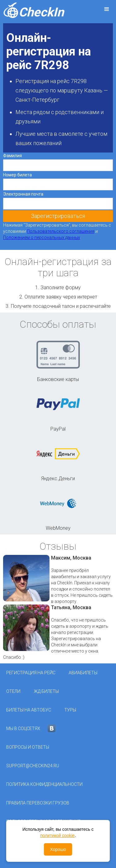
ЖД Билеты (46, 691)
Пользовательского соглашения (61, 231)
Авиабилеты (83, 673)
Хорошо (58, 849)
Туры (70, 710)
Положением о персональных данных (42, 237)
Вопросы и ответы (28, 747)
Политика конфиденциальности (44, 784)
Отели (13, 691)
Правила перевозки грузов (38, 803)
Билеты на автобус (29, 710)
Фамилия (13, 156)
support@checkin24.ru (33, 766)
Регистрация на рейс (31, 673)
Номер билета (17, 175)
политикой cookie (58, 835)
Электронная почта (23, 194)
